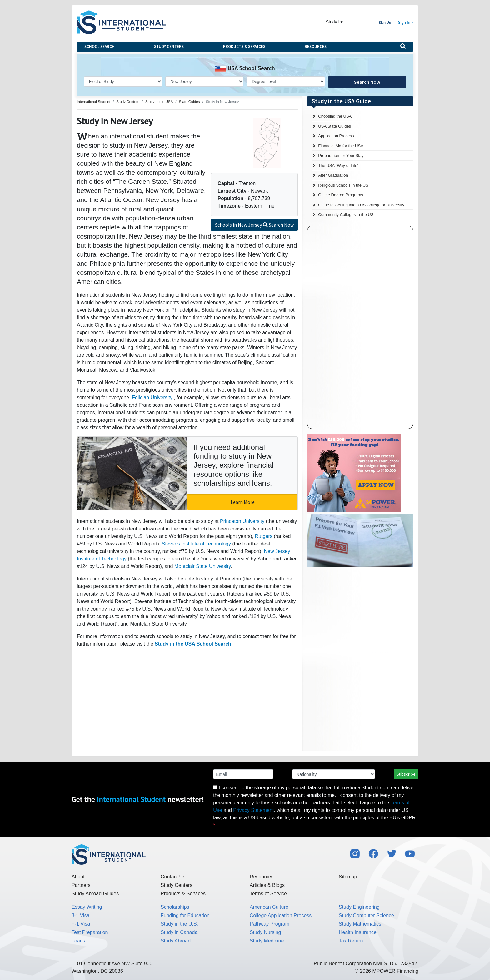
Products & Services (244, 46)
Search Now (367, 82)
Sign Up (385, 23)
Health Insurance (358, 932)
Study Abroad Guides (95, 894)
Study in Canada (179, 932)
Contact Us (173, 877)
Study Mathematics (360, 924)
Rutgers (264, 536)
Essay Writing (87, 907)
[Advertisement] (354, 611)
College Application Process (281, 915)
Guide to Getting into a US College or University (361, 205)
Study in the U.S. (179, 924)
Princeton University (242, 521)
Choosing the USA (335, 116)
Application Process (336, 136)
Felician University (152, 397)
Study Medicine (267, 941)
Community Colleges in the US (346, 215)
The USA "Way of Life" (338, 166)
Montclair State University (202, 566)
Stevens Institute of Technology (196, 544)
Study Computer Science (366, 915)
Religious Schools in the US (343, 185)
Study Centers (169, 46)
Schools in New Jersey (254, 225)
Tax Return (351, 941)
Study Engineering (359, 907)
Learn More (243, 502)
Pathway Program (270, 924)
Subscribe (406, 774)
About (78, 877)
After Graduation (333, 175)
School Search (100, 46)
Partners (81, 885)
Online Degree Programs (341, 195)
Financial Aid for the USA (341, 146)
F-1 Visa (81, 924)
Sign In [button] (404, 23)
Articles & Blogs (267, 885)
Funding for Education (185, 915)
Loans (78, 941)
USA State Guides (335, 126)
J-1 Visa (81, 915)
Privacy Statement (253, 810)
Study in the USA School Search (193, 644)
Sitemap (348, 877)
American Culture (269, 907)
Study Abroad (176, 941)
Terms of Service (268, 894)
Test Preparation (90, 932)
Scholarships (175, 907)
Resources (316, 46)
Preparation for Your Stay (341, 156)
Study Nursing (265, 932)
